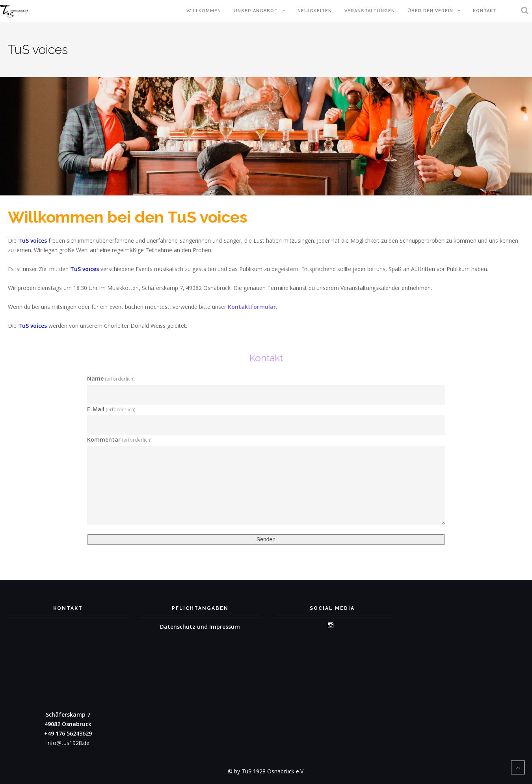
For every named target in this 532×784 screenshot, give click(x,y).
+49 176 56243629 (68, 733)
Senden (266, 539)
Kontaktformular (252, 307)
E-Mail (111, 409)
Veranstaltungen (370, 11)
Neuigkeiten (315, 11)
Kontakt (485, 11)
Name (111, 378)
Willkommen (204, 11)
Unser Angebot (256, 11)
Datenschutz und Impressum (200, 627)
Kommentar (119, 439)
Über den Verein (430, 11)
